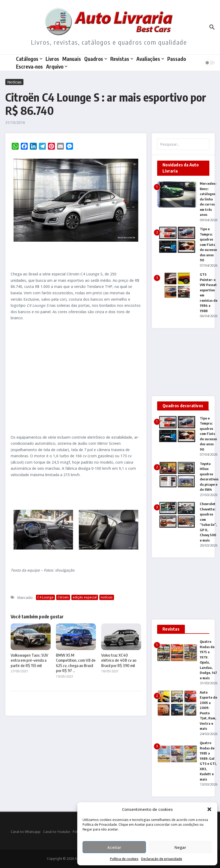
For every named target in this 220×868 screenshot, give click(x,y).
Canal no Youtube (57, 832)
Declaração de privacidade (162, 859)
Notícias (14, 82)
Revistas (122, 59)
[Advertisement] (76, 378)
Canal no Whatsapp (26, 832)
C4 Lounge (45, 597)
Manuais (72, 59)
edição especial (85, 597)
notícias (107, 597)
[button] (209, 809)
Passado (177, 59)
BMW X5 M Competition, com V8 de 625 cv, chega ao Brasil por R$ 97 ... (76, 663)
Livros (52, 59)
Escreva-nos (29, 66)
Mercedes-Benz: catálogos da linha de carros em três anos (208, 199)
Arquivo (57, 66)
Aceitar (114, 847)
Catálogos (29, 59)
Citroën (63, 597)
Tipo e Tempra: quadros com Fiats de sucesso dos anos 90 (208, 244)
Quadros (96, 59)
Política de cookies (124, 859)
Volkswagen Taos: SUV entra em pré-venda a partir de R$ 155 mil (29, 660)
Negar (180, 847)
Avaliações (150, 59)
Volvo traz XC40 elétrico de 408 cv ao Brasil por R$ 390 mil (119, 660)
